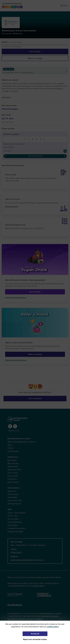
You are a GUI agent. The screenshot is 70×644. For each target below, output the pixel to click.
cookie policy (53, 627)
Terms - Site (13, 516)
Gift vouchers (13, 463)
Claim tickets (13, 466)
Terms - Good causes (17, 513)
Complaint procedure (16, 528)
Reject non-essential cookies (35, 639)
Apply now (12, 491)
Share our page (35, 58)
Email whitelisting (15, 522)
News (10, 445)
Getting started (14, 504)
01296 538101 (16, 552)
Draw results (13, 476)
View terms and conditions (16, 298)
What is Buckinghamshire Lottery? (22, 442)
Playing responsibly (15, 531)
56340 (40, 619)
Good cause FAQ (15, 500)
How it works (13, 473)
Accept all (35, 634)
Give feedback (35, 398)
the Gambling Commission (48, 616)
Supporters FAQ (14, 470)
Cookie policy (13, 451)
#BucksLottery (14, 431)
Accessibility (13, 525)
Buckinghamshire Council (50, 613)
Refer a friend (35, 354)
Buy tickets (35, 52)
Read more (6, 97)
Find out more (11, 206)
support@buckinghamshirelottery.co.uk (27, 560)
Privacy (11, 448)
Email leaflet (12, 497)
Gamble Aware (39, 586)
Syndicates (12, 479)
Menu (64, 6)
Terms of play (13, 519)
